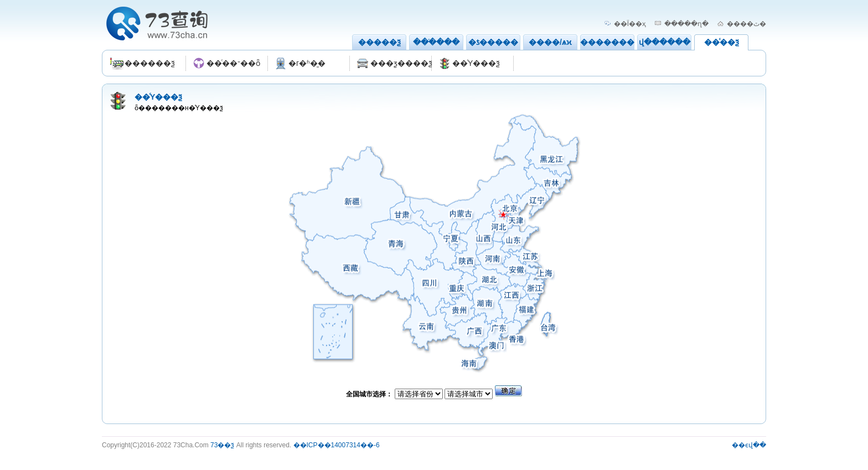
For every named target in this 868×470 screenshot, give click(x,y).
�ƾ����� (493, 42)
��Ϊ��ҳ (630, 24)
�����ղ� (686, 24)
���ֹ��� (436, 42)
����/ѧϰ (550, 42)
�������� (611, 42)
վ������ (665, 42)
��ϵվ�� (749, 445)
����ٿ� (746, 24)
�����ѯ (379, 42)
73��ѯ (222, 445)
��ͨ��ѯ (722, 42)
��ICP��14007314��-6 (337, 445)
